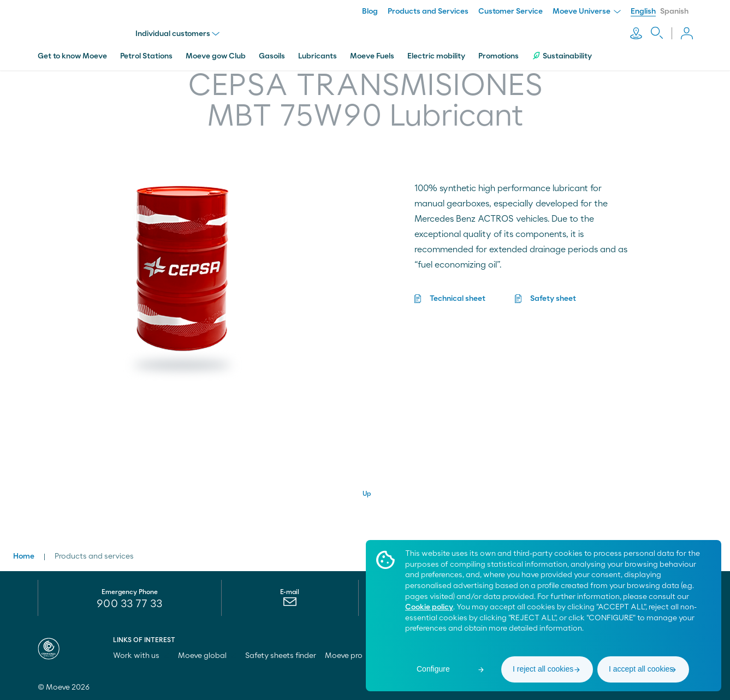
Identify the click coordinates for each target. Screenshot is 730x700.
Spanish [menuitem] (674, 11)
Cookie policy (429, 607)
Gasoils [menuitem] (272, 56)
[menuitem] (290, 604)
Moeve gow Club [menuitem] (216, 56)
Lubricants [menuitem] (317, 56)
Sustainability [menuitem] (562, 56)
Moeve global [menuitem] (207, 656)
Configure (433, 669)
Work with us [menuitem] (141, 656)
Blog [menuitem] (370, 11)
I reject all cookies (543, 669)
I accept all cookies (641, 669)
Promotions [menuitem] (498, 56)
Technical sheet (458, 299)
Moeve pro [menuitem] (349, 656)
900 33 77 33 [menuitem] (129, 604)
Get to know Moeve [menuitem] (72, 56)
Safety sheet (553, 299)
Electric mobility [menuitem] (436, 56)
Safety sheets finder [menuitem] (281, 656)
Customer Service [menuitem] (511, 11)
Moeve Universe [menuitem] (587, 11)
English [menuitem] (643, 11)
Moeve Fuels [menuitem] (372, 56)
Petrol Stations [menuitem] (146, 56)
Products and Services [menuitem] (428, 11)
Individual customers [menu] (178, 34)
